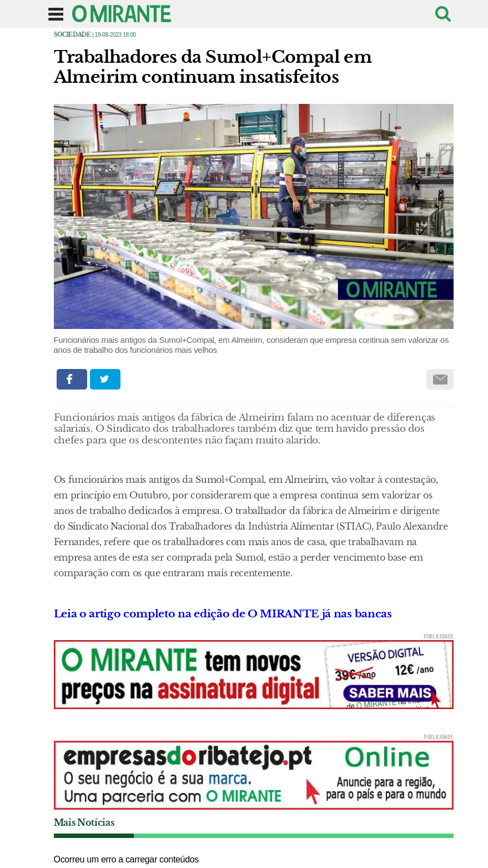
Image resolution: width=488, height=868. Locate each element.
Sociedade (72, 35)
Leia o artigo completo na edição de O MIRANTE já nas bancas (223, 614)
